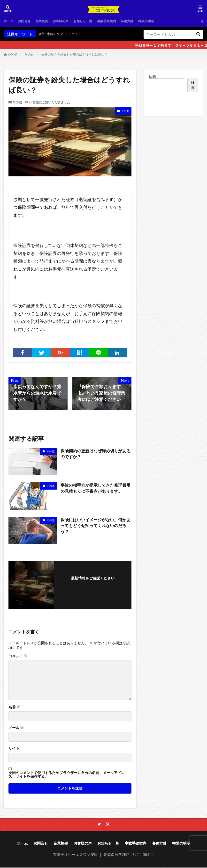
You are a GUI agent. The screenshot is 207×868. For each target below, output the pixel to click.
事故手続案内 (119, 21)
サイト (14, 748)
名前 (14, 707)
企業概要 (46, 21)
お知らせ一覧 (92, 21)
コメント (18, 656)
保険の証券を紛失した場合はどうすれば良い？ (74, 54)
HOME (13, 55)
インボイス (78, 34)
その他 (29, 54)
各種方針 (142, 21)
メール (16, 728)
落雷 (42, 34)
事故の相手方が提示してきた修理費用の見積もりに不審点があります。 (95, 488)
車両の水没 (57, 34)
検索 (152, 77)
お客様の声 (67, 21)
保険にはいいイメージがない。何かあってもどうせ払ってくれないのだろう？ (95, 526)
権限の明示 (163, 21)
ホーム (9, 21)
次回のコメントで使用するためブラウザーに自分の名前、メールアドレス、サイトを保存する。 (67, 775)
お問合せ (27, 21)
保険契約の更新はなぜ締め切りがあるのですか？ (95, 454)
